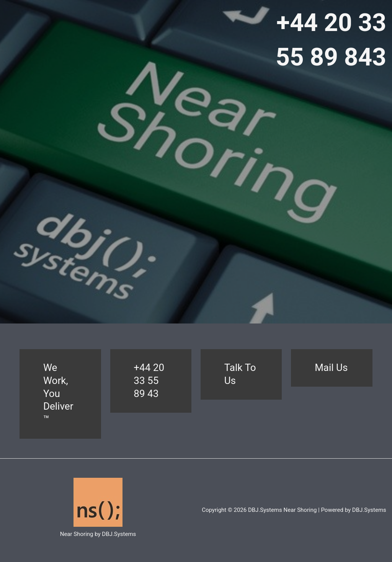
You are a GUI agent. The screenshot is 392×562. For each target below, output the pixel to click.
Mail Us (331, 368)
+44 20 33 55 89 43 (149, 381)
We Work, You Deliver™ (58, 393)
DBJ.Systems (369, 510)
